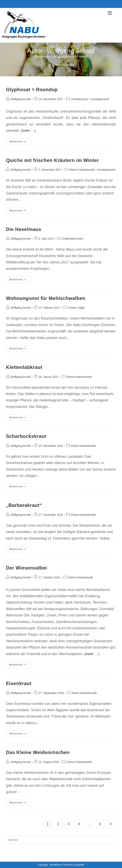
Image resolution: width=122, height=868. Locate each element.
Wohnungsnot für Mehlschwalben (46, 298)
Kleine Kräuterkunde (82, 170)
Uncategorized (100, 99)
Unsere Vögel (76, 308)
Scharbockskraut (26, 436)
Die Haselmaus (24, 229)
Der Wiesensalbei (27, 568)
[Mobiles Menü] (115, 13)
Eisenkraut (19, 683)
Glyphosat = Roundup (32, 89)
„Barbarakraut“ (24, 505)
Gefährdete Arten (73, 239)
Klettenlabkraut (24, 367)
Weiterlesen (19, 143)
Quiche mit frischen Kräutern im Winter (52, 160)
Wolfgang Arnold (64, 65)
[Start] (50, 65)
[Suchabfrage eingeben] (61, 840)
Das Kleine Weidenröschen (38, 752)
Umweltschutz (80, 99)
